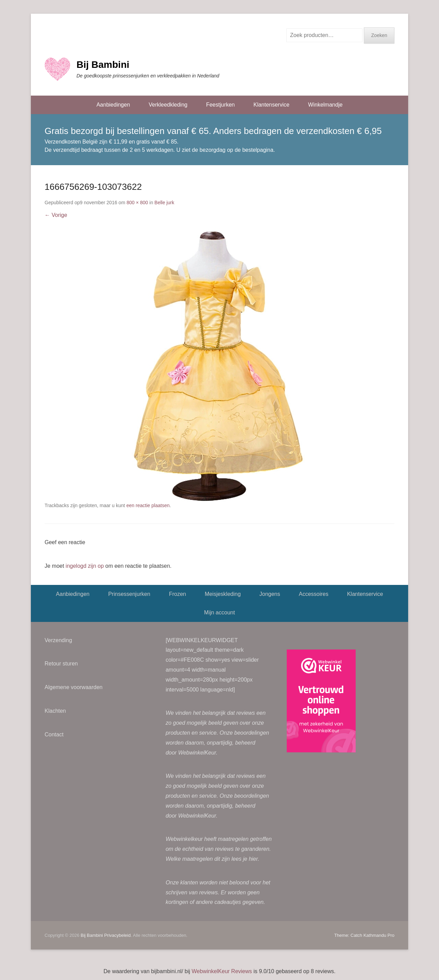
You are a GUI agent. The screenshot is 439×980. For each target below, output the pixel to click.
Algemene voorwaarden (74, 687)
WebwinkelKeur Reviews (222, 971)
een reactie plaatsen (148, 505)
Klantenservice (271, 105)
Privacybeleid (117, 935)
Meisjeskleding (223, 594)
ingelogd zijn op (85, 566)
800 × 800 (137, 203)
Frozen (178, 594)
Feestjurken (221, 105)
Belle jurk (164, 203)
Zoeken (379, 35)
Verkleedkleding (168, 105)
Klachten (55, 711)
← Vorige (56, 215)
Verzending (58, 640)
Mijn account (219, 612)
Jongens (270, 594)
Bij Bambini (103, 65)
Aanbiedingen (113, 105)
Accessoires (313, 594)
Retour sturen (61, 664)
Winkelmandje (325, 105)
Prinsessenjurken (129, 594)
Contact (54, 734)
